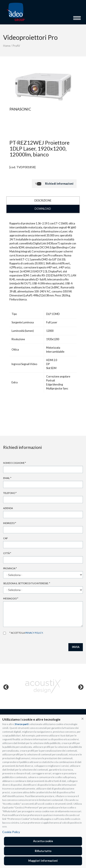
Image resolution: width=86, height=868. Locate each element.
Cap (5, 538)
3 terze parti (21, 724)
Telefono (10, 493)
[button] (83, 718)
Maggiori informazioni (43, 861)
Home (7, 46)
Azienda (8, 508)
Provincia (10, 568)
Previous (5, 686)
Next (80, 686)
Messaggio (11, 598)
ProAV (16, 46)
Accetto (5, 633)
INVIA (76, 647)
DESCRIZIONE (43, 201)
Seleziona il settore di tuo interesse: (27, 583)
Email (7, 478)
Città (7, 553)
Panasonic (20, 109)
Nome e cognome (15, 463)
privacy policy (34, 633)
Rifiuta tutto (43, 851)
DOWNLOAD (43, 209)
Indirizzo (10, 523)
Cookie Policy (11, 832)
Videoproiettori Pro (30, 37)
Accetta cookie (43, 841)
